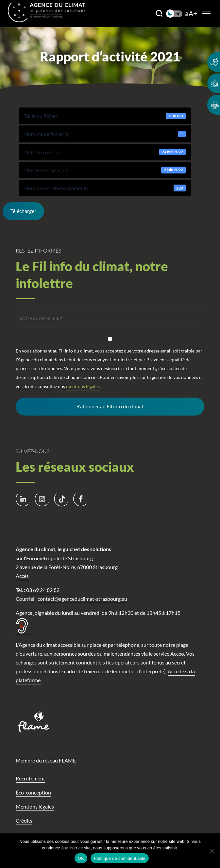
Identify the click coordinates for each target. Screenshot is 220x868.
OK (81, 858)
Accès (22, 576)
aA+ (191, 14)
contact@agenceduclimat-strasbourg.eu (82, 599)
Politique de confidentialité (120, 858)
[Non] (212, 851)
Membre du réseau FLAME (46, 760)
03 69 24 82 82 (43, 590)
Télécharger (23, 211)
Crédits (24, 820)
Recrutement (30, 778)
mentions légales (83, 386)
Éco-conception (33, 792)
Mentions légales (35, 806)
